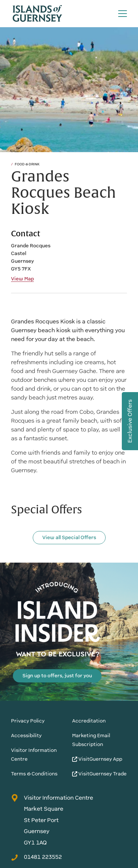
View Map (22, 279)
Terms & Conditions (34, 774)
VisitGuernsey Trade (99, 774)
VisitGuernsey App (97, 759)
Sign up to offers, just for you (57, 676)
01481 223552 (36, 857)
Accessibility (26, 736)
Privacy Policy (28, 721)
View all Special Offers (69, 537)
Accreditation (89, 721)
